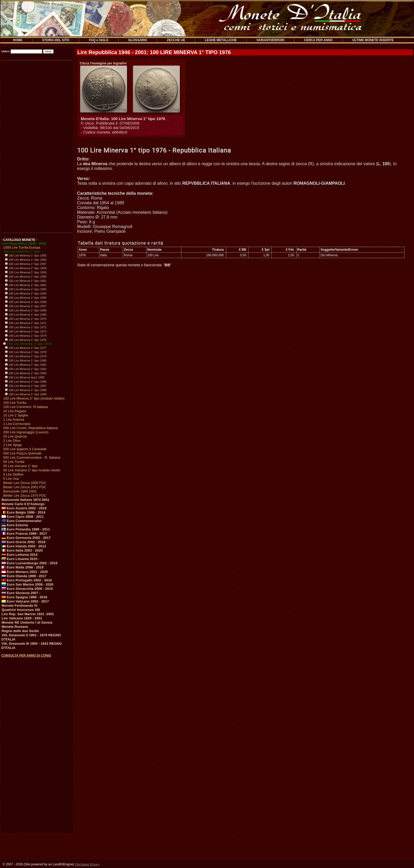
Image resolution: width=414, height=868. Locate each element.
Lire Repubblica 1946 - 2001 (24, 243)
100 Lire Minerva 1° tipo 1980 (26, 361)
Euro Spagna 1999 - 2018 (24, 597)
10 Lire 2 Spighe (16, 415)
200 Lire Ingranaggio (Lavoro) (26, 432)
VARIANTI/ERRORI (270, 40)
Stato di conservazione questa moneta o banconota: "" (124, 265)
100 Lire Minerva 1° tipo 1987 (26, 386)
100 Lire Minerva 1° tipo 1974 (26, 336)
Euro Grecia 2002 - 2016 (23, 542)
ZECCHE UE (176, 40)
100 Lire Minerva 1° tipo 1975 (26, 340)
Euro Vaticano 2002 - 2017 (25, 601)
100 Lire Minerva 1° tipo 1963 (26, 289)
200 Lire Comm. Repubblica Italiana (30, 428)
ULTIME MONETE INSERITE (373, 40)
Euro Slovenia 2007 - (21, 593)
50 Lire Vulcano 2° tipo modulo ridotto (32, 470)
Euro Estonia (15, 525)
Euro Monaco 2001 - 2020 (25, 572)
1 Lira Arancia (14, 419)
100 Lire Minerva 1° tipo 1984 (26, 373)
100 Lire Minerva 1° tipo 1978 (26, 352)
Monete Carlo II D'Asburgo (23, 504)
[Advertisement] (37, 145)
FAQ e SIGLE (99, 40)
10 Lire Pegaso (15, 411)
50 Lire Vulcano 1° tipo (20, 466)
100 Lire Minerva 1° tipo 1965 (26, 298)
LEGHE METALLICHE (221, 40)
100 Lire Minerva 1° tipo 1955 (26, 255)
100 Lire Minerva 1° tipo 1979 (26, 356)
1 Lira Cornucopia (17, 424)
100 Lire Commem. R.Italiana (25, 407)
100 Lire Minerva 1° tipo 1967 (26, 306)
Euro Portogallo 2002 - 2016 (27, 580)
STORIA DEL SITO (56, 40)
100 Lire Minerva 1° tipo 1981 (26, 365)
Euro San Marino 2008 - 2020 (27, 584)
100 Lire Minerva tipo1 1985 (25, 377)
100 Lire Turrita (15, 403)
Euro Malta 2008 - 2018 (23, 567)
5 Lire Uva (11, 479)
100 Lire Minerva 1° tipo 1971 (26, 323)
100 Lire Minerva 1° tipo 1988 (26, 390)
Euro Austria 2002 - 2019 (24, 508)
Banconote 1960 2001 (20, 491)
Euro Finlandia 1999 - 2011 (26, 529)
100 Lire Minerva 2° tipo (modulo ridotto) (34, 398)
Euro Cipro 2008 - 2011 (23, 517)
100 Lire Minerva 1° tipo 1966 (26, 302)
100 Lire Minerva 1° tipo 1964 (26, 293)
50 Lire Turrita (14, 462)
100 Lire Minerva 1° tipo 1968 (26, 310)
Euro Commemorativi (22, 521)
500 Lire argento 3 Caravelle (25, 449)
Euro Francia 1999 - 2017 (24, 533)
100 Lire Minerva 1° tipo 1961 (26, 281)
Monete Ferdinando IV (20, 606)
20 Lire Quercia (15, 436)
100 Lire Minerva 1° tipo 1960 (26, 277)
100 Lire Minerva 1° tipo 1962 (26, 285)
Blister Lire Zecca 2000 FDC (25, 483)
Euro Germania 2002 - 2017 (26, 538)
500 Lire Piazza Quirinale (22, 453)
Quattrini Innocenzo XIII (21, 610)
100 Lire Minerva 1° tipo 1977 (26, 348)
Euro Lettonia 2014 (20, 555)
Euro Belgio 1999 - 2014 (23, 512)
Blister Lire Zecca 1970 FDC (25, 495)
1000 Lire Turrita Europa (22, 247)
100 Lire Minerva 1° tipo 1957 (26, 264)
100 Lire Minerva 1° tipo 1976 (27, 344)
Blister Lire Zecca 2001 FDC (25, 487)
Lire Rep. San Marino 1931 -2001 (28, 614)
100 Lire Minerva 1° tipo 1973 (26, 331)
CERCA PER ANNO (318, 40)
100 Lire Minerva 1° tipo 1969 (26, 315)
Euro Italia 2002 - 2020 (22, 550)
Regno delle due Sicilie (20, 631)
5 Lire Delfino (13, 474)
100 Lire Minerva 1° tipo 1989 (26, 394)
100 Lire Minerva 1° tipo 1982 (26, 369)
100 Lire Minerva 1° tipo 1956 (26, 260)
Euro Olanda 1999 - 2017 (24, 576)
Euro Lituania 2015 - (20, 559)
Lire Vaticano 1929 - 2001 (22, 618)
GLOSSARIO (138, 40)
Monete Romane (15, 627)
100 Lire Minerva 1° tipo (21, 251)
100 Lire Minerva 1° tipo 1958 (26, 268)
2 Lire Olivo (12, 441)
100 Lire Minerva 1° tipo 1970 (26, 319)
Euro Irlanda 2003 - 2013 (24, 546)
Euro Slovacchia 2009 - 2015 (27, 589)
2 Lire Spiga (12, 445)
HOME (18, 40)
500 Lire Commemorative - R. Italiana (32, 457)
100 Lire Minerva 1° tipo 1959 (26, 272)
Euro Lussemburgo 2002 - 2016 (30, 563)
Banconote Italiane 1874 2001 (25, 500)
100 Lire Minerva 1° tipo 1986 (26, 382)
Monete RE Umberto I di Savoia (27, 622)
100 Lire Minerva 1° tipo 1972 (26, 327)
